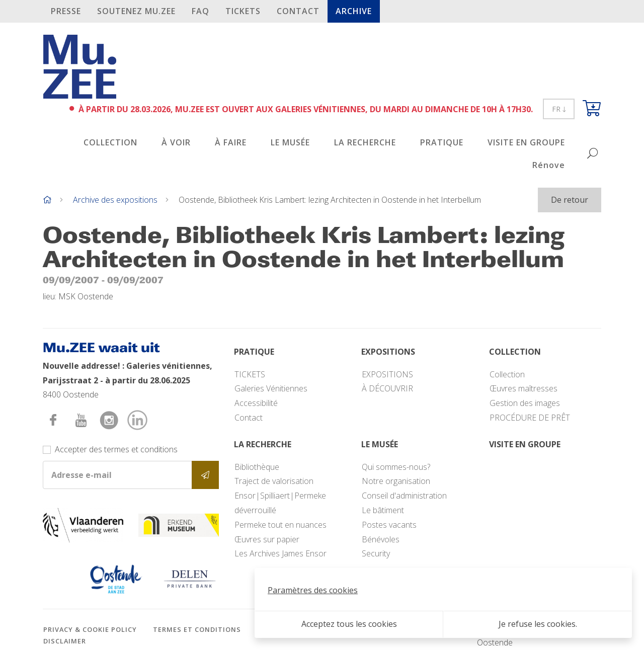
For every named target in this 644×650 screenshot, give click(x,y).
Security (376, 553)
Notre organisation (396, 481)
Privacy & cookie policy (90, 629)
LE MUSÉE (290, 142)
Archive (354, 11)
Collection (507, 374)
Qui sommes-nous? (396, 467)
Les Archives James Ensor (280, 553)
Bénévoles (381, 539)
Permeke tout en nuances (280, 525)
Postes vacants (389, 525)
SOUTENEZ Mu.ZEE (136, 11)
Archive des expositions (115, 200)
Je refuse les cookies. (538, 624)
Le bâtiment (383, 510)
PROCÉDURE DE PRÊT (530, 418)
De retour (570, 200)
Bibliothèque (257, 467)
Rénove (549, 165)
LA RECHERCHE (365, 142)
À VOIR (176, 142)
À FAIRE (231, 142)
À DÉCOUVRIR (387, 388)
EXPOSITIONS (387, 374)
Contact (298, 11)
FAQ (200, 11)
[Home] (47, 200)
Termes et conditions (197, 629)
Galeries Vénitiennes (271, 388)
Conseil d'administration (404, 496)
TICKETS (243, 11)
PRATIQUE (442, 142)
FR (559, 109)
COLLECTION (110, 142)
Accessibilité (256, 403)
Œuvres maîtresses (524, 388)
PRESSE (66, 11)
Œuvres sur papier (267, 539)
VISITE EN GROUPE (526, 142)
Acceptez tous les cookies (349, 624)
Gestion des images (525, 403)
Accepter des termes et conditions (116, 449)
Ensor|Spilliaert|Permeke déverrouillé (280, 503)
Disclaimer (65, 641)
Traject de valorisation (274, 481)
